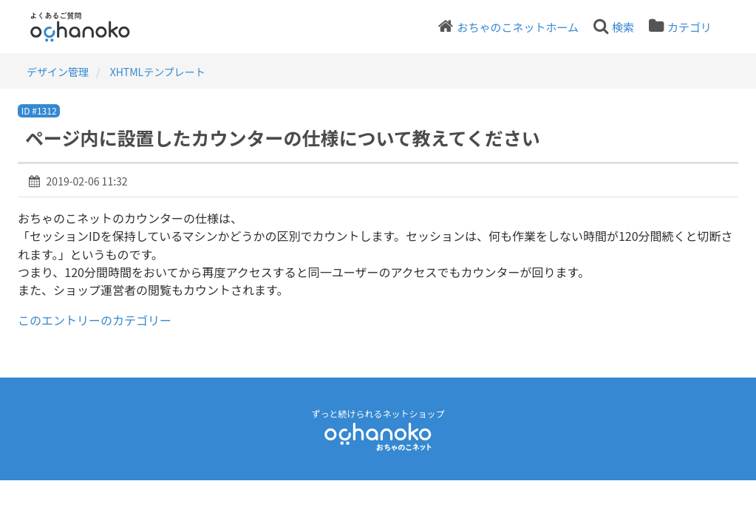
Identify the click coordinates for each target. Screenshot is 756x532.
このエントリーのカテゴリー (95, 320)
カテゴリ (689, 27)
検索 (623, 27)
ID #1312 (39, 110)
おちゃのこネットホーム (518, 27)
